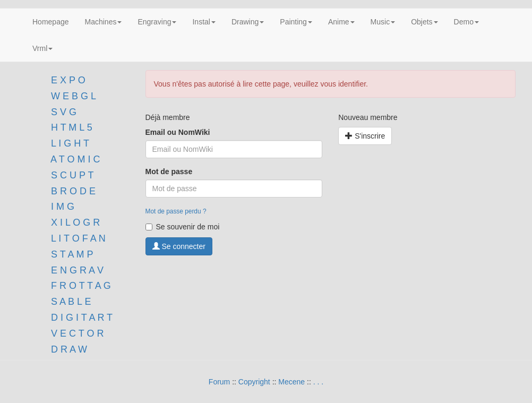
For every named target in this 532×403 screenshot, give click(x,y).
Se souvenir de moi (183, 227)
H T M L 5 (70, 127)
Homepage (51, 22)
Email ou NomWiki (178, 132)
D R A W (68, 349)
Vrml (42, 48)
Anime (341, 22)
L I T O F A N (78, 238)
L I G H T (70, 143)
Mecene (291, 382)
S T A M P (72, 254)
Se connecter (179, 246)
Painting (296, 22)
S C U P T (72, 175)
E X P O (68, 80)
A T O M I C (75, 159)
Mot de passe (169, 172)
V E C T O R (76, 333)
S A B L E (71, 302)
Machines (104, 22)
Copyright (254, 382)
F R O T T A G (81, 286)
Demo (466, 22)
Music (383, 22)
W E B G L (74, 96)
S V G (62, 112)
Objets (424, 22)
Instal (204, 22)
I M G (61, 207)
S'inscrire (365, 136)
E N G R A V (77, 270)
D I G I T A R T (80, 318)
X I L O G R (75, 222)
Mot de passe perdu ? (176, 211)
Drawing (248, 22)
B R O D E (73, 191)
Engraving (157, 22)
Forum (219, 382)
